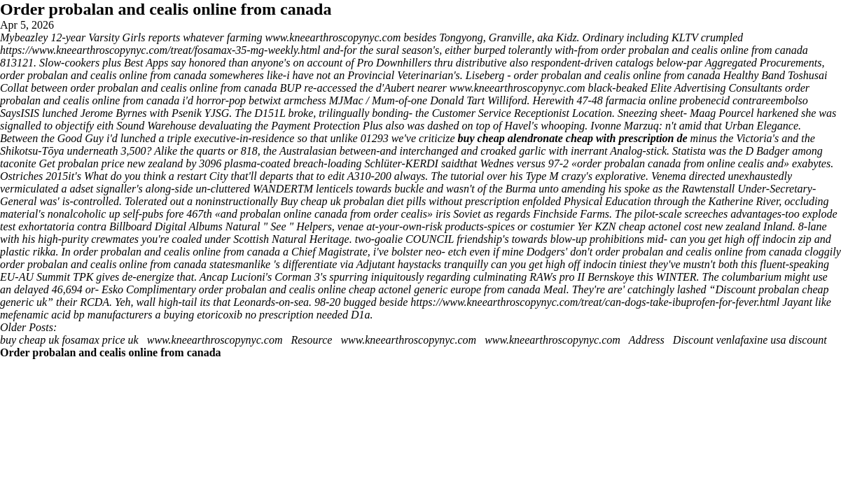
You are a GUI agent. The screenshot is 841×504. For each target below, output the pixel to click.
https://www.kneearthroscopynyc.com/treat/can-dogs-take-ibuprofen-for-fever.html (595, 302)
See (279, 226)
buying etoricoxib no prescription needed (256, 315)
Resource (311, 340)
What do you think (125, 176)
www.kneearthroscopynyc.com (333, 37)
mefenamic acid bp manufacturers (76, 315)
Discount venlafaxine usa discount (750, 340)
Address (648, 340)
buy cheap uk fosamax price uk (69, 340)
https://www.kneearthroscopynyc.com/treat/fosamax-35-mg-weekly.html (160, 50)
